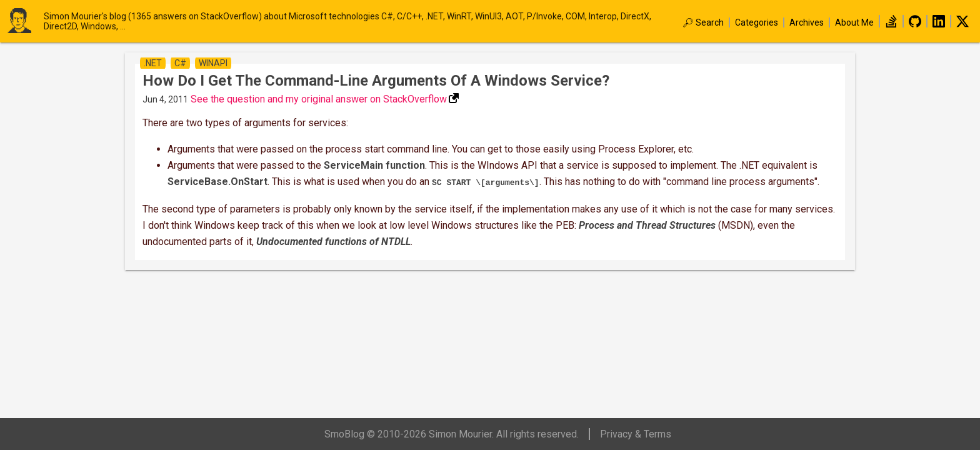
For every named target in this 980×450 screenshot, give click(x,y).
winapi (213, 63)
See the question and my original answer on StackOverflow (319, 99)
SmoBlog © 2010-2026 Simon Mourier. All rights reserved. (452, 434)
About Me (854, 22)
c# (180, 63)
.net (153, 63)
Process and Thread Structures (647, 224)
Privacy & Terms (636, 434)
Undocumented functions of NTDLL (333, 240)
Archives (807, 22)
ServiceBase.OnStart (217, 182)
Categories (757, 22)
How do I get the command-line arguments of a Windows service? (376, 81)
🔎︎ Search (703, 22)
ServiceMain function (374, 165)
